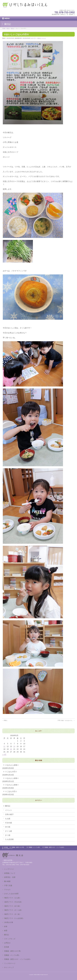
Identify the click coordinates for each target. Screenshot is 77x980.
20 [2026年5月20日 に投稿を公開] (11, 749)
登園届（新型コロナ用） (18, 847)
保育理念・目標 (10, 877)
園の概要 (7, 881)
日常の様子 (9, 814)
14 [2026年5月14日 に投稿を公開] (14, 746)
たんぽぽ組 (9, 839)
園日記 (39, 38)
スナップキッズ (10, 939)
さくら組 (9, 831)
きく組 (8, 835)
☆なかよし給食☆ (12, 765)
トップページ (9, 869)
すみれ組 (9, 823)
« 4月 (4, 755)
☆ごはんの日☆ (11, 772)
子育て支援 (8, 885)
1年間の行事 (9, 922)
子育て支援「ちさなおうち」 (66, 720)
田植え (5, 720)
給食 (6, 926)
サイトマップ (9, 967)
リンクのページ (8, 849)
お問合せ (7, 943)
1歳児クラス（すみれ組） (13, 902)
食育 (6, 931)
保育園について (10, 873)
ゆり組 (8, 827)
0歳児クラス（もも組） (13, 898)
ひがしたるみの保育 (11, 894)
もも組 (8, 819)
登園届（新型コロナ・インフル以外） (55, 847)
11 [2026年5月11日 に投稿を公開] (4, 746)
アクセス (7, 890)
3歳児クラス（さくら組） (13, 910)
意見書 (6, 847)
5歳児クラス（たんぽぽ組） (14, 918)
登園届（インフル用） (35, 847)
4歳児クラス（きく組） (13, 914)
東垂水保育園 (37, 975)
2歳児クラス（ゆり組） (13, 906)
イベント (44, 38)
